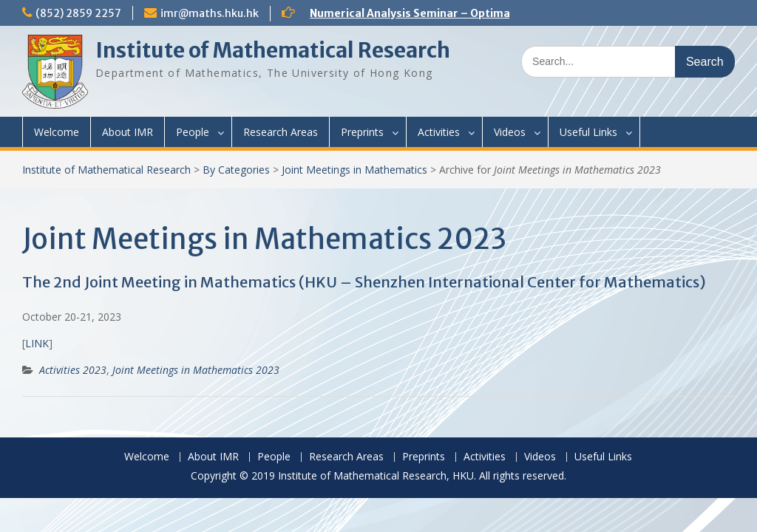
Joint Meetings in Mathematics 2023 (196, 370)
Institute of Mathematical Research (273, 50)
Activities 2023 (73, 370)
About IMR (128, 132)
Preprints (362, 132)
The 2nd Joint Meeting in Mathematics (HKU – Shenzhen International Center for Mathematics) (364, 282)
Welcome (57, 132)
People (193, 132)
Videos (510, 132)
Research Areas (281, 132)
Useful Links (588, 132)
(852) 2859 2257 (78, 13)
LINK (37, 343)
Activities (439, 132)
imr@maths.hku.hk (210, 13)
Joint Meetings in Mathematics (354, 170)
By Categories (236, 170)
